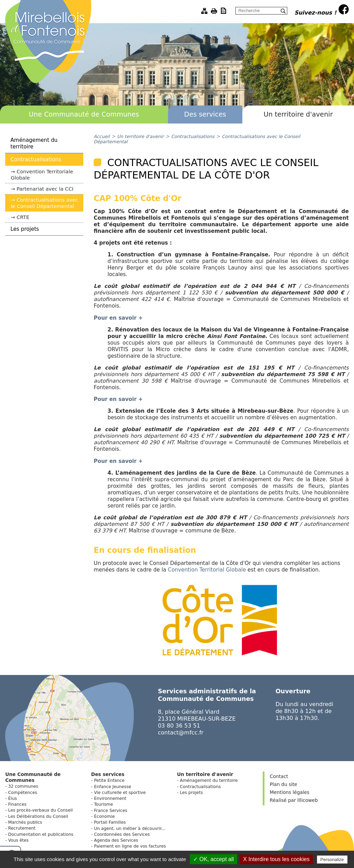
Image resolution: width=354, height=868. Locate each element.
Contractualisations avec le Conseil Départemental (44, 203)
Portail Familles (110, 822)
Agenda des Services (116, 840)
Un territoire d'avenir (298, 114)
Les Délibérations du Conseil (38, 816)
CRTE (23, 217)
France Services (111, 811)
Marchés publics (25, 822)
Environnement (110, 798)
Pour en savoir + (118, 461)
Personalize (332, 860)
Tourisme (104, 804)
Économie (104, 816)
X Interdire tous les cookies (276, 859)
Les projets (25, 229)
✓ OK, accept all (213, 859)
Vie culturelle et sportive (120, 793)
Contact (279, 776)
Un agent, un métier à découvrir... (130, 829)
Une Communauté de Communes (84, 114)
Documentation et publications (41, 834)
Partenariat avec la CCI (45, 189)
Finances (17, 804)
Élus (13, 798)
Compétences (23, 793)
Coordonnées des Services (122, 834)
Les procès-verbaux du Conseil (41, 810)
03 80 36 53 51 (179, 726)
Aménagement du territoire (34, 143)
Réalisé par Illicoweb (294, 800)
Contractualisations (36, 159)
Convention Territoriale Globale (42, 175)
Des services (205, 114)
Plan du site (283, 784)
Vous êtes (18, 840)
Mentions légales (289, 792)
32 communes (23, 786)
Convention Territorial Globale (207, 570)
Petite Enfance (109, 780)
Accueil (102, 136)
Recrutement (22, 828)
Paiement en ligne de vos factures (130, 846)
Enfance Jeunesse (113, 787)
